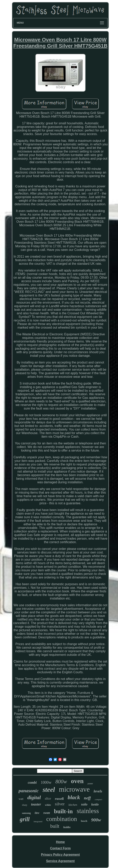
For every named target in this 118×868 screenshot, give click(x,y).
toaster (36, 804)
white (48, 805)
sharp (25, 805)
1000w (46, 782)
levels (98, 791)
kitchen (73, 805)
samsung (26, 813)
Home (60, 842)
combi (32, 783)
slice (48, 798)
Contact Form (60, 848)
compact (98, 799)
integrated (38, 821)
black (74, 797)
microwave (74, 789)
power (90, 784)
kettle (95, 804)
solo (84, 804)
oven (77, 781)
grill (25, 819)
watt (21, 799)
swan (47, 813)
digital (34, 798)
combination (62, 819)
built (55, 826)
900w (96, 820)
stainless (88, 811)
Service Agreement (60, 861)
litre (37, 813)
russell (59, 799)
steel (49, 790)
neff (87, 798)
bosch (84, 821)
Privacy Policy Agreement (60, 855)
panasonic (29, 791)
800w (61, 782)
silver (60, 804)
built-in (63, 811)
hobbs (67, 827)
